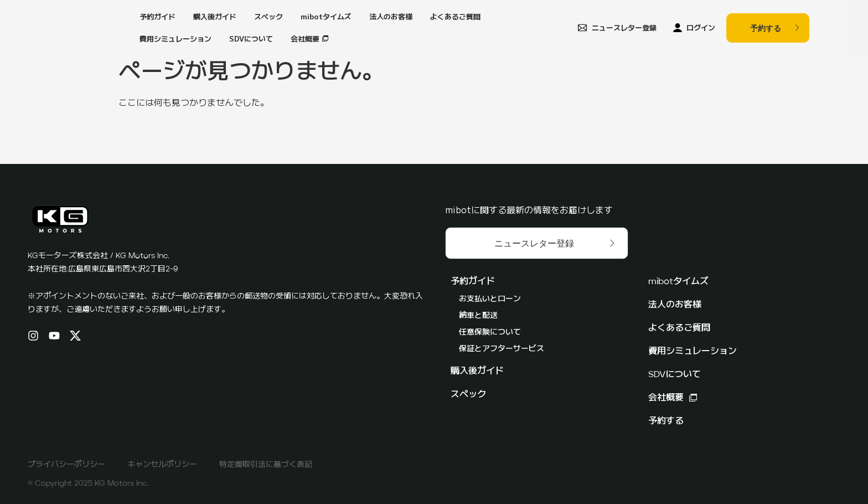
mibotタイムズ (326, 16)
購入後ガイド (215, 16)
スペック (268, 16)
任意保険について (490, 332)
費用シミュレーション (175, 38)
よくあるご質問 (455, 16)
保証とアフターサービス (502, 349)
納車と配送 (478, 316)
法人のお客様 (391, 16)
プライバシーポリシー (66, 465)
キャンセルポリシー (162, 465)
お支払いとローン (490, 299)
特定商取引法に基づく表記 (266, 465)
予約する (666, 421)
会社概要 (305, 38)
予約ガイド (157, 16)
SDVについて (251, 38)
